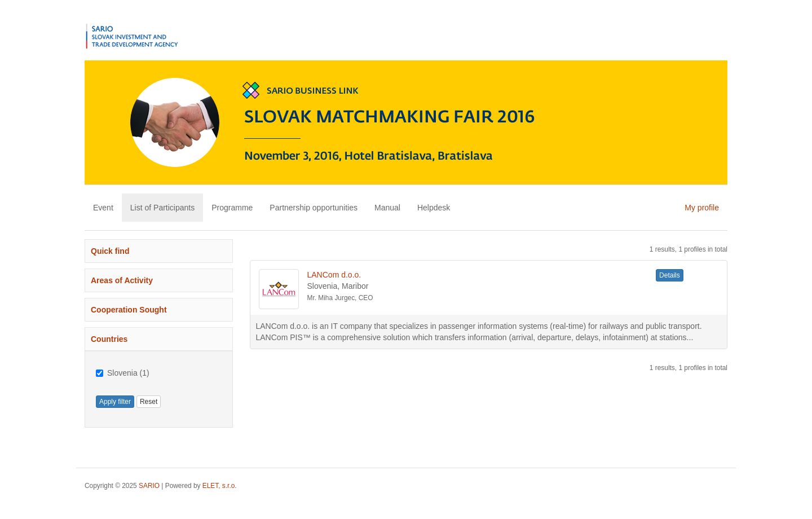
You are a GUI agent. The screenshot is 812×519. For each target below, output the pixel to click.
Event (103, 208)
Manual (387, 208)
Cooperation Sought (129, 310)
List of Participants (162, 208)
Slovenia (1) (123, 373)
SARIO (149, 486)
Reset (149, 402)
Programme (232, 208)
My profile (702, 208)
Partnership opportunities (314, 208)
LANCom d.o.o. (334, 275)
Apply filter (115, 402)
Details (670, 275)
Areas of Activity (122, 280)
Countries (109, 339)
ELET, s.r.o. (220, 486)
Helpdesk (434, 208)
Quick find (110, 251)
